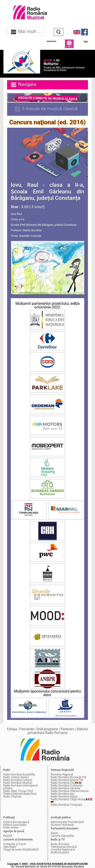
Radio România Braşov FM (67, 780)
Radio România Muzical (18, 783)
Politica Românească (16, 822)
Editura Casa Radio (15, 825)
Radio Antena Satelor (16, 777)
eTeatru (8, 788)
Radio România (60, 844)
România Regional (62, 775)
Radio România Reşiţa (64, 797)
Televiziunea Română (64, 847)
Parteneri (67, 729)
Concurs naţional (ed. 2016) (47, 122)
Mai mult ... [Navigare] (25, 32)
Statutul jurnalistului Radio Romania (58, 731)
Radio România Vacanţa (65, 788)
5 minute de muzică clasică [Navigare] (46, 109)
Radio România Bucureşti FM (68, 777)
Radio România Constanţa (67, 786)
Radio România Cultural (18, 780)
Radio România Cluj (63, 783)
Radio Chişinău (12, 797)
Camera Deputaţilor (63, 836)
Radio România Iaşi (63, 794)
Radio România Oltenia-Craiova (70, 791)
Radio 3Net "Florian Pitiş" (18, 791)
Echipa (12, 729)
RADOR (8, 836)
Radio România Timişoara (66, 805)
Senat (54, 833)
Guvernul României (62, 825)
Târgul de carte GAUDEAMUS (21, 850)
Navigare (23, 85)
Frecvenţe (27, 729)
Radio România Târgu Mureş (68, 799)
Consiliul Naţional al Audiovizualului (63, 851)
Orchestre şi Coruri (15, 844)
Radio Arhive (11, 828)
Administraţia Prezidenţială (67, 822)
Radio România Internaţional (21, 786)
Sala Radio (10, 847)
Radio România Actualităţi (19, 775)
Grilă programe (47, 729)
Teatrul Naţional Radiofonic (20, 794)
